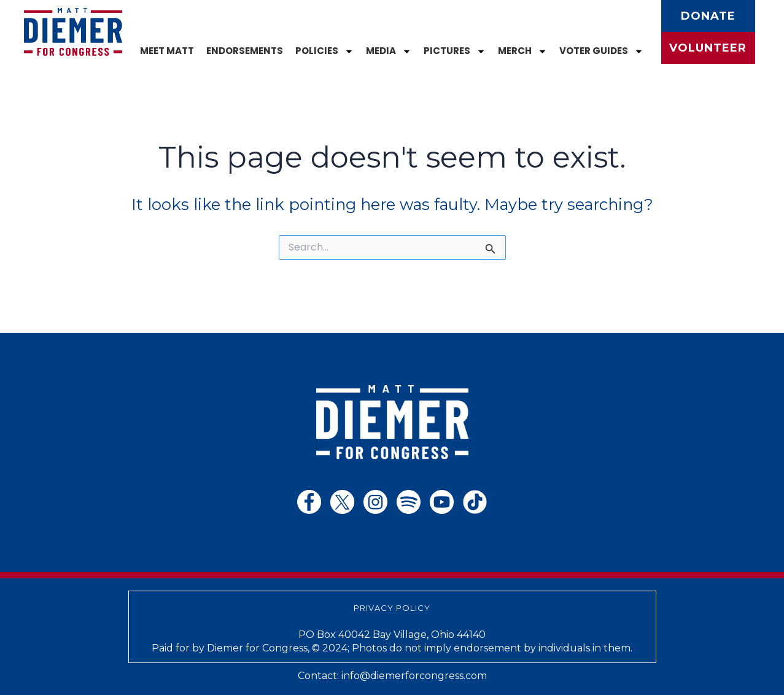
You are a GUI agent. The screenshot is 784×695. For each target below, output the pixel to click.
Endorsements (245, 51)
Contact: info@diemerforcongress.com (392, 676)
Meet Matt (167, 51)
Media (389, 51)
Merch (522, 51)
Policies (324, 51)
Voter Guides (601, 51)
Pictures (455, 51)
